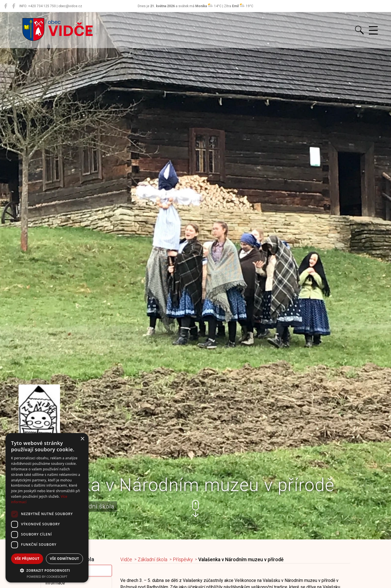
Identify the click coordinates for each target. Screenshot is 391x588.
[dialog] (47, 508)
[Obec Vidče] (6, 6)
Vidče (126, 560)
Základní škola (153, 560)
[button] (195, 509)
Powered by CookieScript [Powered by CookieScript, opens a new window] (47, 577)
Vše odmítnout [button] (64, 559)
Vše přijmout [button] (27, 559)
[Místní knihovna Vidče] (14, 6)
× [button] (82, 439)
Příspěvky (183, 560)
